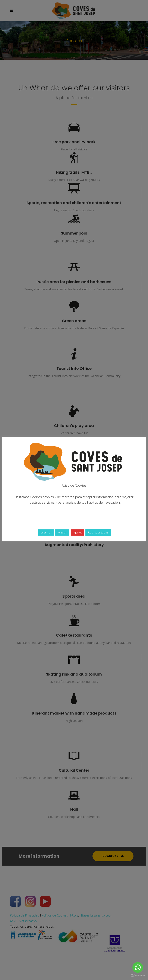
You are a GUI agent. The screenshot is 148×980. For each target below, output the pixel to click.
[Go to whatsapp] (138, 967)
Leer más (46, 533)
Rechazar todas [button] (98, 532)
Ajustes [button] (78, 533)
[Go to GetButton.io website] (138, 976)
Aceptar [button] (62, 533)
